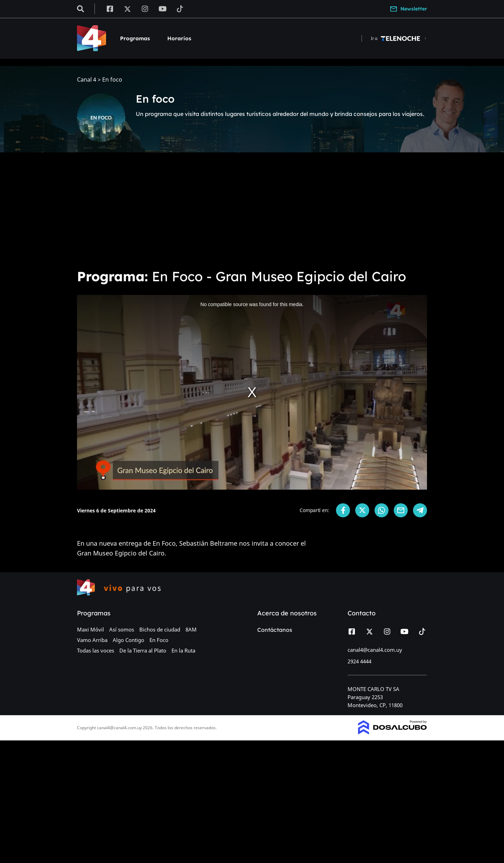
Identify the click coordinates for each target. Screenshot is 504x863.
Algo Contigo (128, 640)
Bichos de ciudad (160, 629)
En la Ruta (183, 650)
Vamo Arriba (92, 640)
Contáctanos (275, 630)
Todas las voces (96, 650)
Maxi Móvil (90, 629)
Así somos (122, 629)
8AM (191, 629)
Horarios (179, 38)
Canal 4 (87, 80)
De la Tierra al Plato (143, 650)
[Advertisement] (252, 210)
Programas (135, 38)
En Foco (159, 640)
